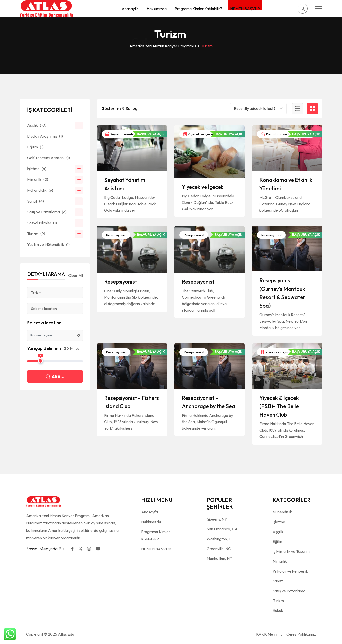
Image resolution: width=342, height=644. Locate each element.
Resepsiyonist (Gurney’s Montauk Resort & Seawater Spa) (282, 293)
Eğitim (35, 147)
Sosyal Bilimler (42, 223)
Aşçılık (37, 125)
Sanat (35, 201)
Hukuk (278, 610)
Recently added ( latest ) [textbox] (255, 108)
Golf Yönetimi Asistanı (49, 158)
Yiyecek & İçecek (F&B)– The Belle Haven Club (279, 406)
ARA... (55, 377)
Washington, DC (221, 539)
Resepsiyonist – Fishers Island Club (132, 402)
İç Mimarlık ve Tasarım (291, 551)
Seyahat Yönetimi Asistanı (127, 134)
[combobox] (258, 109)
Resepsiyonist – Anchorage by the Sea (208, 402)
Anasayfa (130, 9)
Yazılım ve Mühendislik (48, 244)
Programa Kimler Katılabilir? (198, 9)
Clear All (76, 275)
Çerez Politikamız (301, 634)
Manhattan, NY (220, 558)
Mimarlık (38, 179)
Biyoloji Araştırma (45, 136)
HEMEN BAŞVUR (245, 8)
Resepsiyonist (116, 235)
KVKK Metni (267, 634)
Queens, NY (217, 519)
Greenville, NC (219, 549)
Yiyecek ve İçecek (199, 134)
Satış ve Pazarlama (47, 212)
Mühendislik (40, 190)
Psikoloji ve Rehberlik (290, 571)
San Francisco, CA (222, 529)
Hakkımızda (157, 9)
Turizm (36, 234)
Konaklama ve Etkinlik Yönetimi (286, 134)
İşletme (37, 169)
